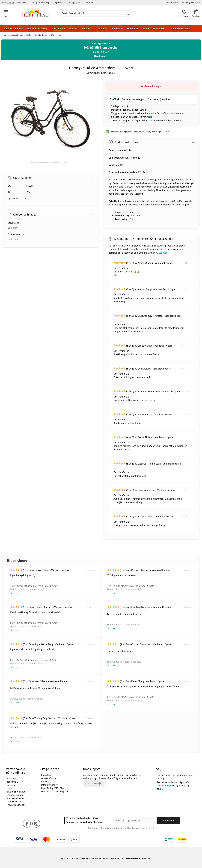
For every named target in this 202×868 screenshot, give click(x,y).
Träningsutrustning (179, 29)
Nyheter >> (60, 2)
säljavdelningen (165, 786)
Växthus (102, 29)
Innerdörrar (117, 29)
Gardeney (12, 228)
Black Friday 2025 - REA (52, 788)
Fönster (73, 29)
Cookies (45, 782)
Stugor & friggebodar (154, 29)
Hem (5, 35)
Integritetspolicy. (147, 828)
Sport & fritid (58, 29)
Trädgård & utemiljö (13, 29)
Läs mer (163, 253)
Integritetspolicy (49, 785)
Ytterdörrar (88, 29)
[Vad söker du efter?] (96, 14)
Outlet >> (89, 2)
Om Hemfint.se (49, 778)
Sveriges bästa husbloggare (55, 792)
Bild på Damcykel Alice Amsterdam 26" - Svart (49, 163)
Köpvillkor (46, 775)
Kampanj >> (75, 2)
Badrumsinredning (37, 29)
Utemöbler (133, 29)
